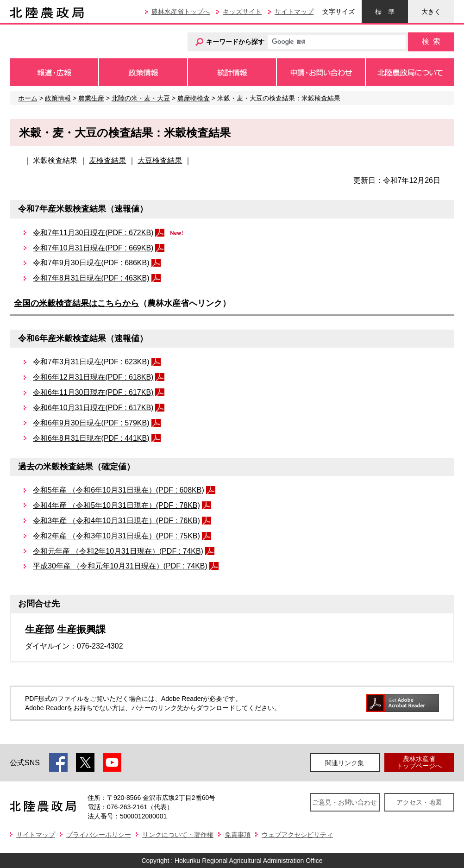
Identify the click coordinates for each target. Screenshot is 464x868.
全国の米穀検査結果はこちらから (76, 303)
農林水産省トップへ (181, 12)
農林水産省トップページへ (419, 762)
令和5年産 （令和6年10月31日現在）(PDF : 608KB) (119, 490)
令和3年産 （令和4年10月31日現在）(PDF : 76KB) (116, 521)
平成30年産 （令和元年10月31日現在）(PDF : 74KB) (120, 566)
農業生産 (91, 98)
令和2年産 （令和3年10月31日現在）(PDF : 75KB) (116, 536)
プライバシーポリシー (99, 835)
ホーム (28, 98)
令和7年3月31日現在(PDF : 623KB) (91, 362)
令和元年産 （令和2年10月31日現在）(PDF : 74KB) (118, 551)
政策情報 (58, 98)
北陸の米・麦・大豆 (141, 98)
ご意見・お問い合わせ (345, 802)
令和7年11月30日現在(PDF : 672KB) (93, 233)
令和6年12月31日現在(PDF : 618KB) (93, 377)
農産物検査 (194, 98)
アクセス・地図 (419, 802)
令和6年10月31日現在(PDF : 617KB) (93, 408)
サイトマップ (294, 12)
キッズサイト (242, 12)
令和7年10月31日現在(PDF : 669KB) (93, 248)
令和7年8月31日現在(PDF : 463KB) (91, 278)
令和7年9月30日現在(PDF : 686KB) (91, 263)
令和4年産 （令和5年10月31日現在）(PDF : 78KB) (116, 505)
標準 (385, 12)
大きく (431, 12)
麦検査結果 (107, 160)
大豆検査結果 (160, 160)
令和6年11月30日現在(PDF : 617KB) (93, 392)
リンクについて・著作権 (178, 835)
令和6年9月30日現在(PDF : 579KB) (91, 423)
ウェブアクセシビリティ (297, 835)
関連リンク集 (345, 763)
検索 (431, 41)
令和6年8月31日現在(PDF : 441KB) (91, 438)
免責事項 (238, 835)
